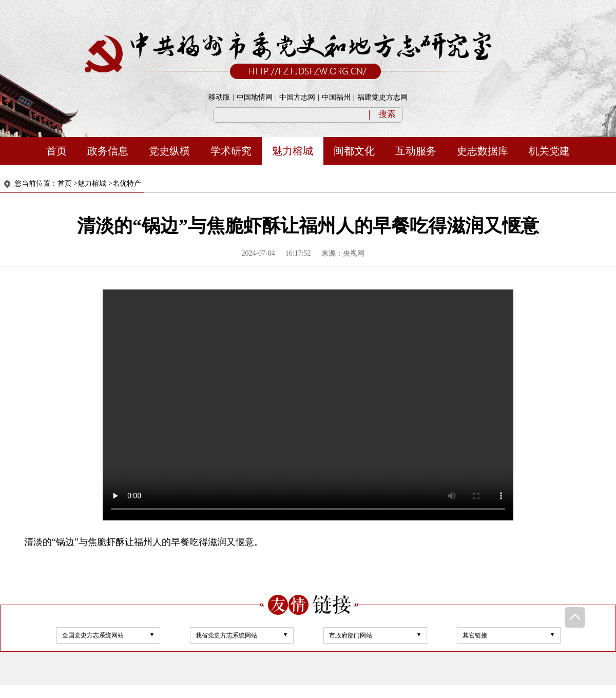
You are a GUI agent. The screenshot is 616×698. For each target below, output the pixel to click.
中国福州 (336, 97)
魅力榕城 (293, 151)
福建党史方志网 (382, 97)
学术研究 (231, 151)
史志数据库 (483, 151)
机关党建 (549, 151)
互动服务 (416, 151)
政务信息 (108, 151)
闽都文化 (354, 151)
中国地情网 (255, 97)
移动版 (219, 97)
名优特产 (127, 183)
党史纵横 (169, 151)
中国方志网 (297, 97)
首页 (56, 151)
